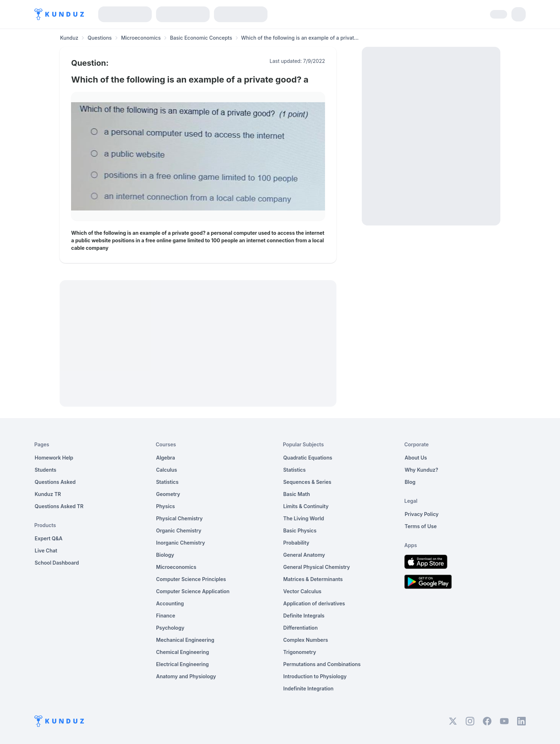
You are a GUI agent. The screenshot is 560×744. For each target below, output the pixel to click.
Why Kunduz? (421, 470)
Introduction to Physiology (315, 676)
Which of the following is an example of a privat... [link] (300, 38)
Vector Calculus (302, 591)
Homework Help (54, 458)
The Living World (304, 518)
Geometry (168, 494)
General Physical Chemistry (317, 567)
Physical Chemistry (179, 518)
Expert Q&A (49, 538)
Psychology (170, 628)
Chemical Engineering (182, 652)
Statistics (167, 482)
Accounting (170, 603)
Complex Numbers (306, 640)
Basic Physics (300, 530)
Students (46, 470)
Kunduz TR (48, 494)
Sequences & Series (307, 482)
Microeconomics (141, 38)
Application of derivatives (314, 603)
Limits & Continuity (306, 506)
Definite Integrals (304, 616)
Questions (100, 38)
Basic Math (297, 494)
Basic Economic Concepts (201, 38)
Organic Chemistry (179, 530)
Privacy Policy (422, 514)
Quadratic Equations (308, 458)
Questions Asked (55, 482)
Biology (165, 555)
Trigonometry (300, 652)
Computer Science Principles (191, 579)
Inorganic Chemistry (181, 543)
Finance (166, 616)
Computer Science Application (193, 591)
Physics (166, 506)
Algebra (166, 458)
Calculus (167, 470)
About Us (416, 458)
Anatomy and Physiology (186, 676)
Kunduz (69, 38)
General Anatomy (304, 555)
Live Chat (46, 550)
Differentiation (300, 628)
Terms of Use (421, 526)
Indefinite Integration (308, 688)
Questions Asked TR (59, 506)
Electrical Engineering (182, 664)
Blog (410, 482)
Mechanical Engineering (185, 640)
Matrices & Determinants (313, 579)
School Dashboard (57, 563)
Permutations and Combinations (322, 664)
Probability (296, 543)
